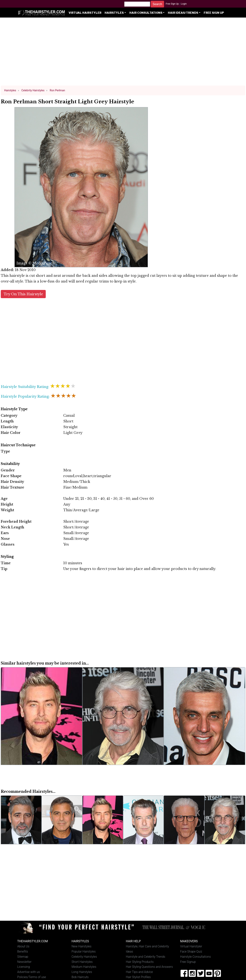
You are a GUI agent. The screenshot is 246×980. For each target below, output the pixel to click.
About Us (23, 946)
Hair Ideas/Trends (183, 13)
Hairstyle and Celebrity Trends (146, 957)
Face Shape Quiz (191, 952)
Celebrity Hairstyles (84, 957)
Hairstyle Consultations (196, 957)
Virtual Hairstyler (85, 13)
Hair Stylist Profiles (138, 977)
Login (184, 4)
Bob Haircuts (80, 977)
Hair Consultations (146, 13)
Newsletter (24, 962)
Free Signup (188, 962)
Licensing (24, 967)
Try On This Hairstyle (23, 294)
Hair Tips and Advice (139, 972)
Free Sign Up (172, 4)
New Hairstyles (82, 946)
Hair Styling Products (140, 962)
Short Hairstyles (82, 962)
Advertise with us (29, 972)
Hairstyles (114, 13)
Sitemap (23, 957)
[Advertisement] (123, 53)
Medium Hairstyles (84, 967)
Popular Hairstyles (84, 952)
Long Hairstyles (82, 972)
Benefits (23, 952)
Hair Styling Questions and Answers (149, 967)
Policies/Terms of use (32, 977)
